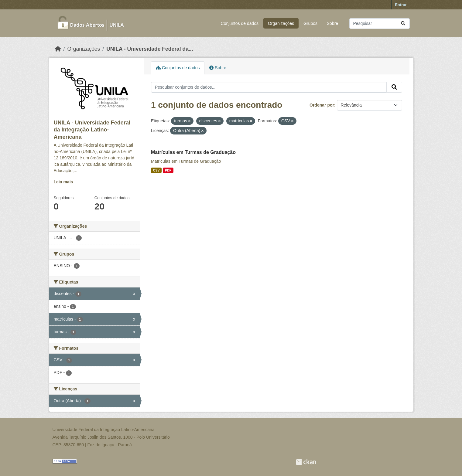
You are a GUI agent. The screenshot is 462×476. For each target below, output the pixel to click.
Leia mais (63, 182)
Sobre (332, 23)
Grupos (310, 23)
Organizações (281, 23)
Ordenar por (322, 105)
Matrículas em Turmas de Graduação (193, 152)
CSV (156, 170)
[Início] (58, 49)
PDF (168, 170)
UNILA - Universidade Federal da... (150, 49)
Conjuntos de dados (240, 23)
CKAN (306, 462)
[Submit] (403, 24)
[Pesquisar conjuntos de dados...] (380, 24)
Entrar (401, 5)
